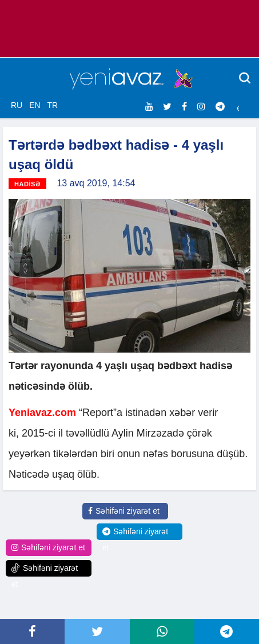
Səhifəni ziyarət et (124, 511)
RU (17, 105)
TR (52, 105)
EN (35, 105)
